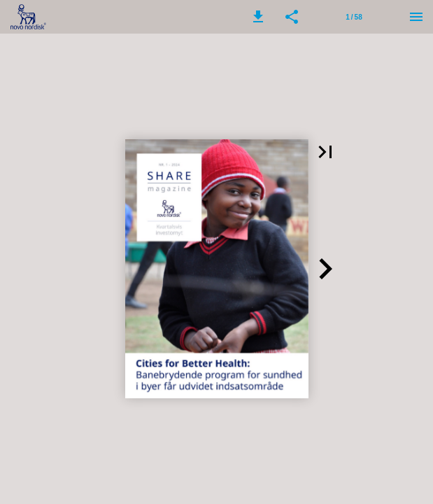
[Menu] (416, 17)
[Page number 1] (354, 17)
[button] (258, 17)
